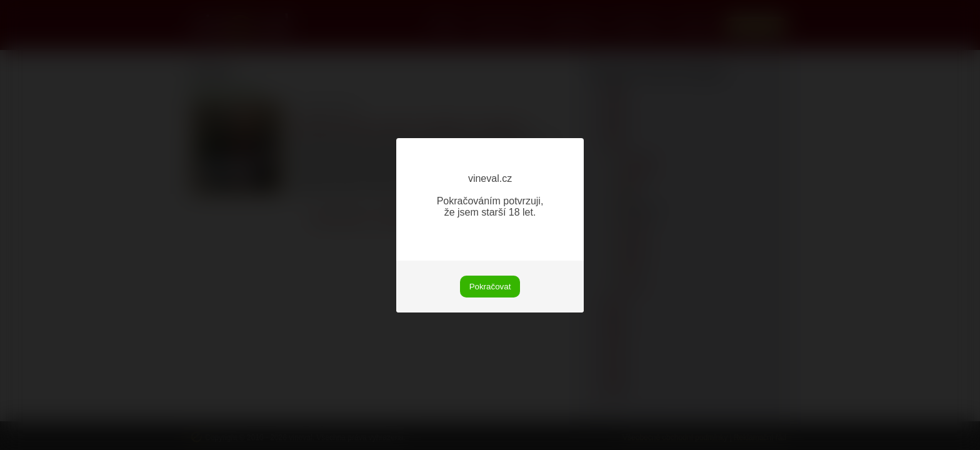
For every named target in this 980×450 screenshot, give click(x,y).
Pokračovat (490, 287)
